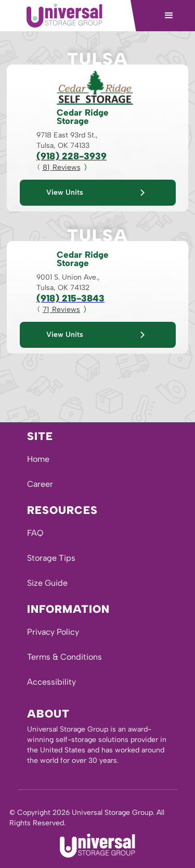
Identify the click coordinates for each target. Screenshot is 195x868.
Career (40, 484)
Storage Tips (51, 558)
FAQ (35, 533)
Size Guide (47, 583)
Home (38, 459)
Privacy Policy (53, 632)
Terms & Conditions (64, 657)
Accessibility (51, 682)
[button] (169, 16)
